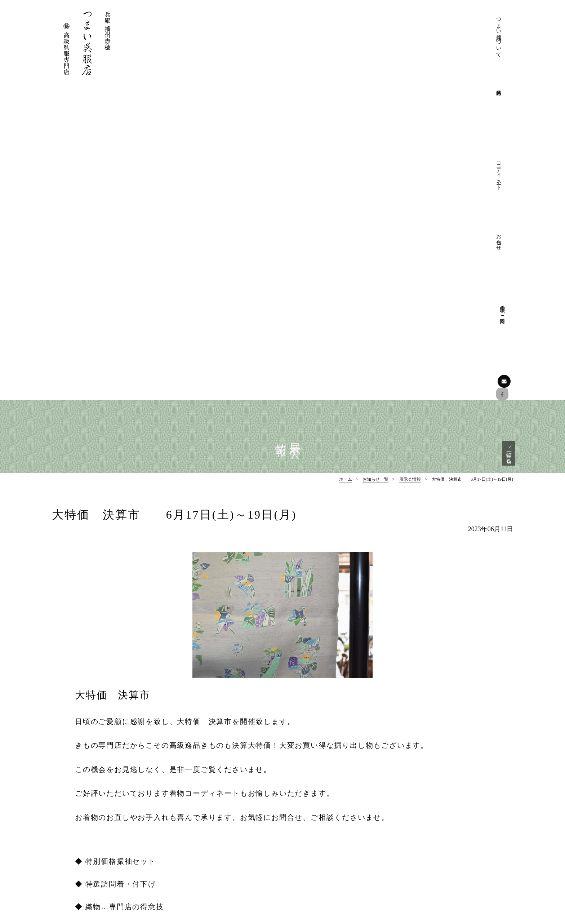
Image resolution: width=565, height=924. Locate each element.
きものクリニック (321, 806)
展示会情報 (410, 166)
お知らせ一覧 (375, 166)
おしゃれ (311, 859)
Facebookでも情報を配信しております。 (97, 849)
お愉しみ (311, 870)
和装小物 (426, 838)
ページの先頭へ (283, 745)
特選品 (416, 785)
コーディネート (425, 30)
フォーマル (313, 849)
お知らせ (450, 24)
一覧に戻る (508, 138)
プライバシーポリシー (326, 816)
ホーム (346, 166)
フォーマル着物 (433, 795)
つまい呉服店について (374, 36)
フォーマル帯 (431, 806)
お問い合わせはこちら (93, 872)
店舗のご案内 (475, 21)
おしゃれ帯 (428, 827)
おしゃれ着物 (431, 816)
